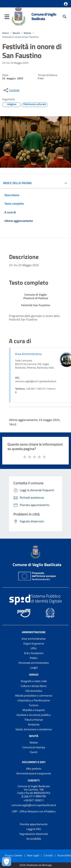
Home (5, 33)
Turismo (34, 705)
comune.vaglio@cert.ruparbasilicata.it (34, 805)
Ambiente (34, 724)
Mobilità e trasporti (34, 710)
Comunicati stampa (34, 747)
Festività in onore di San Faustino (20, 37)
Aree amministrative (34, 639)
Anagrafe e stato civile (34, 681)
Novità (16, 33)
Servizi (34, 675)
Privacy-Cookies (14, 855)
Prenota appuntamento (34, 824)
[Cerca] (65, 17)
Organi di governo (34, 643)
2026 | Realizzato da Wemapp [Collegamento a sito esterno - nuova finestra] (35, 865)
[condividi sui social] (11, 90)
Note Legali (33, 855)
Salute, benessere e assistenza (34, 729)
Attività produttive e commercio (34, 696)
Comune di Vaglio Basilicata (44, 16)
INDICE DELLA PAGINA (17, 183)
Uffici (34, 648)
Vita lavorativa (34, 691)
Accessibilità (34, 839)
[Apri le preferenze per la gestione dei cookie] (7, 862)
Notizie (27, 33)
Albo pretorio (34, 769)
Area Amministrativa (28, 354)
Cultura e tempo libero (34, 686)
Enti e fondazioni (34, 653)
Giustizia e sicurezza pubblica (34, 715)
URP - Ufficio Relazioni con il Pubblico (34, 811)
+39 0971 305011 (34, 800)
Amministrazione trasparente (34, 773)
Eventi (34, 752)
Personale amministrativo (34, 663)
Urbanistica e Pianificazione (34, 700)
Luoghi (34, 668)
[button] (66, 4)
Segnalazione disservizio (34, 834)
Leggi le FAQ (34, 829)
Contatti (34, 780)
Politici (34, 658)
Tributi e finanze (34, 720)
